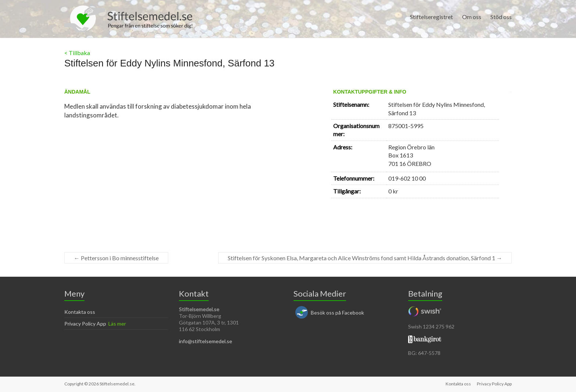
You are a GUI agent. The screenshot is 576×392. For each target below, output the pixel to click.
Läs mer (117, 324)
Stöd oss (501, 17)
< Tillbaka (77, 53)
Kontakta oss (80, 312)
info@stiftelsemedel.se (206, 341)
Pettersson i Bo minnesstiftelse (116, 258)
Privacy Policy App (85, 324)
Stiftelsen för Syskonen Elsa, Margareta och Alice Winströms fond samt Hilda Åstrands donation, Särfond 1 (365, 258)
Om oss (472, 17)
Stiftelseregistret (431, 17)
